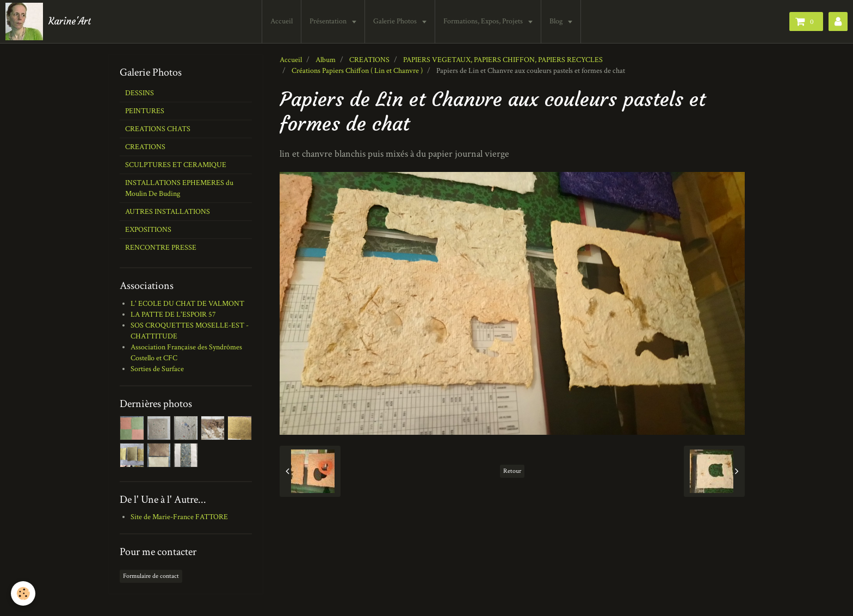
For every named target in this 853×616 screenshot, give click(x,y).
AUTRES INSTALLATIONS (168, 212)
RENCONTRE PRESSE (161, 248)
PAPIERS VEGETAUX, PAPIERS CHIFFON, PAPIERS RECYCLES (503, 60)
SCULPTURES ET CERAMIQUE (176, 165)
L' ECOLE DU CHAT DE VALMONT (187, 304)
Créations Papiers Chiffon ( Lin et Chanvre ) (357, 71)
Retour (512, 471)
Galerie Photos (396, 21)
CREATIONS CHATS (158, 129)
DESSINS (140, 93)
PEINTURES (145, 111)
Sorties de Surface (157, 369)
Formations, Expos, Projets (484, 21)
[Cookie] (23, 593)
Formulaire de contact (151, 576)
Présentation (329, 21)
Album (326, 60)
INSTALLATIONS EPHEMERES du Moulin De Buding (179, 188)
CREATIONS (369, 60)
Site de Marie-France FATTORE (179, 517)
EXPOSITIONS (148, 230)
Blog (557, 21)
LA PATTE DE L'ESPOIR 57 (173, 315)
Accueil (282, 21)
